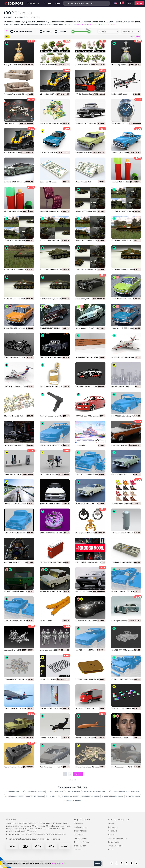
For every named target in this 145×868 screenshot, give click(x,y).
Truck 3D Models (133, 796)
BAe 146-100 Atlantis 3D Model (16, 387)
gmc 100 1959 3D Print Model (122, 650)
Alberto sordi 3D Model (120, 738)
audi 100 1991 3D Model (85, 591)
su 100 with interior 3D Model (86, 211)
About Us (11, 819)
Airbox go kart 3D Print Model (122, 533)
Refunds (112, 850)
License (111, 835)
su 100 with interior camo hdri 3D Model (90, 240)
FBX (87, 24)
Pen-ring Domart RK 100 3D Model (88, 533)
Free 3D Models (81, 831)
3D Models (79, 824)
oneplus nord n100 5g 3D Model (52, 708)
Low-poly (60, 32)
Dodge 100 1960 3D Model (86, 123)
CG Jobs (78, 850)
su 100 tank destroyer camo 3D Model (126, 270)
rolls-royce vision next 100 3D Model (125, 621)
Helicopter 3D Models (90, 796)
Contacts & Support (119, 819)
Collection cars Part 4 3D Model (87, 387)
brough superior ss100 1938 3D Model (18, 357)
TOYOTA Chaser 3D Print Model (87, 416)
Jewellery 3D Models (35, 796)
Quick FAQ (112, 831)
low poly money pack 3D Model (87, 767)
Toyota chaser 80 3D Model (50, 504)
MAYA (112, 24)
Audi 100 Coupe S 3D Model (50, 153)
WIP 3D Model (81, 445)
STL (96, 24)
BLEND (106, 24)
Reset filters (135, 37)
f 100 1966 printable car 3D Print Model (19, 621)
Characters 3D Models (35, 792)
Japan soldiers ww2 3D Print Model (17, 650)
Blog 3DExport (80, 846)
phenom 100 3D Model (48, 738)
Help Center (113, 827)
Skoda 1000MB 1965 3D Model (123, 328)
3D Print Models (81, 827)
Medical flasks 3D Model (120, 387)
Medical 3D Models (70, 796)
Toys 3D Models (53, 796)
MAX (78, 24)
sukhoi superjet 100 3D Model (15, 708)
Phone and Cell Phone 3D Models (125, 792)
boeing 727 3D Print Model (85, 738)
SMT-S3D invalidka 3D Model (51, 591)
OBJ (83, 24)
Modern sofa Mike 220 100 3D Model (18, 94)
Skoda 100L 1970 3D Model (14, 328)
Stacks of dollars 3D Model (14, 416)
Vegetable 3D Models (14, 796)
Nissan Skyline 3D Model (13, 445)
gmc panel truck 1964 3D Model (87, 153)
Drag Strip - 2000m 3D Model (15, 504)
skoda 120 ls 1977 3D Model (50, 328)
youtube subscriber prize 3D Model (89, 679)
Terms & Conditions (116, 846)
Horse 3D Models (73, 792)
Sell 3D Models (80, 838)
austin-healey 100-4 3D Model (87, 299)
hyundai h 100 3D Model (85, 708)
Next (78, 774)
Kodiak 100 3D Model (119, 94)
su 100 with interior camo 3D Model (89, 270)
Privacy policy (114, 842)
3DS (91, 24)
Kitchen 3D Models (55, 792)
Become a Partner (82, 842)
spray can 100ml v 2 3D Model (123, 182)
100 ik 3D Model (46, 621)
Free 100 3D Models (21, 32)
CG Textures (79, 835)
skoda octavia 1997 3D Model (87, 328)
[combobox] (108, 31)
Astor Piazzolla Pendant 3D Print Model (54, 387)
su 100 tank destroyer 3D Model (52, 270)
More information (59, 863)
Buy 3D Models (82, 819)
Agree (98, 863)
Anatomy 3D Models (73, 801)
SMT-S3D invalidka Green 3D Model (17, 591)
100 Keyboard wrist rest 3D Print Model (90, 357)
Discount (46, 32)
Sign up (139, 3)
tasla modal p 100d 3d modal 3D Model (90, 621)
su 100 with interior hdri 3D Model (124, 211)
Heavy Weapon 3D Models (112, 796)
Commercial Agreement (118, 838)
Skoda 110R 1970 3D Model (121, 299)
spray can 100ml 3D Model (14, 211)
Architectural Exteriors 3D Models (96, 792)
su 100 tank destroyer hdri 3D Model (18, 270)
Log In (131, 3)
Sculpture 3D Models (15, 792)
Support (111, 824)
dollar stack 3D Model (48, 182)
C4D (100, 24)
